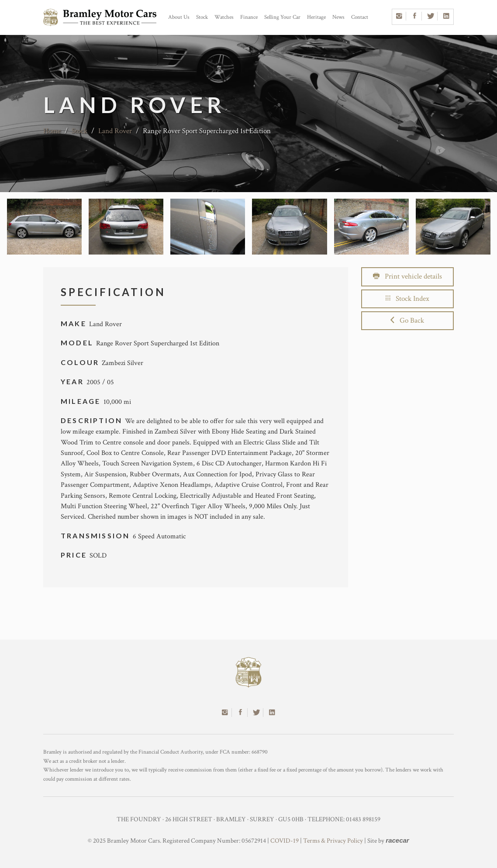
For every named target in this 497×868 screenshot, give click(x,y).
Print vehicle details (407, 276)
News (338, 17)
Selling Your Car (282, 17)
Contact (360, 17)
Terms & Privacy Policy (333, 841)
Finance (249, 17)
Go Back (407, 320)
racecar (397, 840)
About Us (179, 17)
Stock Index (407, 299)
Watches (224, 17)
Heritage (316, 17)
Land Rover (115, 131)
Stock (202, 17)
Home (52, 131)
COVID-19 (285, 841)
